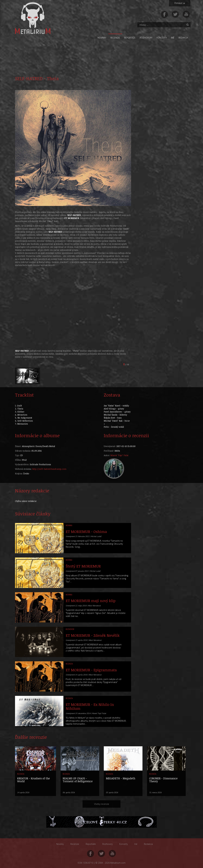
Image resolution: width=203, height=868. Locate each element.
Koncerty (162, 38)
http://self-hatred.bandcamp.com (49, 469)
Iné (173, 38)
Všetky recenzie (102, 804)
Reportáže (130, 38)
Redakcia (183, 38)
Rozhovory (146, 38)
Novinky (102, 38)
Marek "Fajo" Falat (119, 455)
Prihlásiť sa (180, 3)
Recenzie (115, 38)
